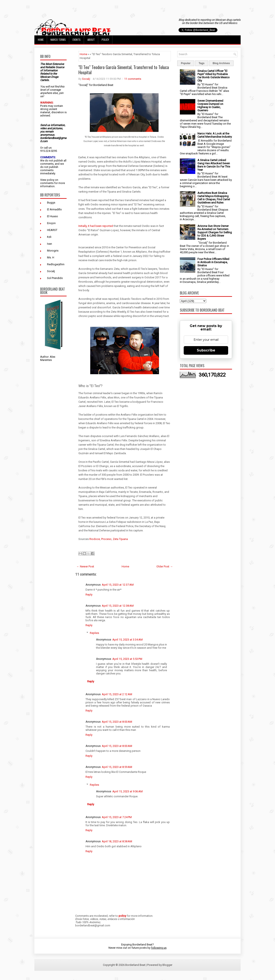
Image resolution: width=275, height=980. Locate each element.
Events (77, 40)
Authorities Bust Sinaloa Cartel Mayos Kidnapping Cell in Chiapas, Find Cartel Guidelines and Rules (214, 198)
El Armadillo (54, 209)
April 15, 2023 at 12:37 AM (118, 585)
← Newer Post (85, 566)
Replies (94, 633)
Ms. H (51, 257)
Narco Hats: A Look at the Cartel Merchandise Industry (215, 135)
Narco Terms (58, 40)
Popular (186, 63)
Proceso (106, 539)
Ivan (50, 244)
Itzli (49, 237)
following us (159, 948)
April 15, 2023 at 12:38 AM (118, 606)
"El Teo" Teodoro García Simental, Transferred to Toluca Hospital (124, 70)
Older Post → (165, 566)
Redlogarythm (56, 264)
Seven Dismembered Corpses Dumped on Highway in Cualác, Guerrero (210, 106)
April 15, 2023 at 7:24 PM (117, 817)
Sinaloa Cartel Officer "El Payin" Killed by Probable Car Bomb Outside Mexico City (214, 76)
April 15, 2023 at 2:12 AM (117, 694)
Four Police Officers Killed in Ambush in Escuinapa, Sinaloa (213, 262)
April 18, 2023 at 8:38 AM (117, 841)
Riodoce (95, 539)
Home (41, 40)
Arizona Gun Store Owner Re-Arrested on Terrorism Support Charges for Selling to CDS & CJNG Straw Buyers (215, 232)
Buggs (51, 203)
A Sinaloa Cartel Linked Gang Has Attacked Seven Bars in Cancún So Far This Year (214, 165)
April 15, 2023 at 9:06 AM (128, 791)
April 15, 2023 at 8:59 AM (117, 767)
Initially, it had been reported (96, 226)
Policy (105, 40)
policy (51, 180)
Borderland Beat (135, 965)
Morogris (53, 251)
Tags (202, 63)
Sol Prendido (55, 278)
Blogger (167, 965)
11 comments (133, 79)
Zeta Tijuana (120, 539)
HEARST (52, 230)
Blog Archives (221, 63)
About (91, 40)
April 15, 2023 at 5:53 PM (127, 659)
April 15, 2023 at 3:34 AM (128, 640)
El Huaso (53, 216)
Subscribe (206, 350)
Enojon (51, 223)
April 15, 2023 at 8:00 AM (117, 722)
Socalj (51, 271)
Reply (89, 595)
